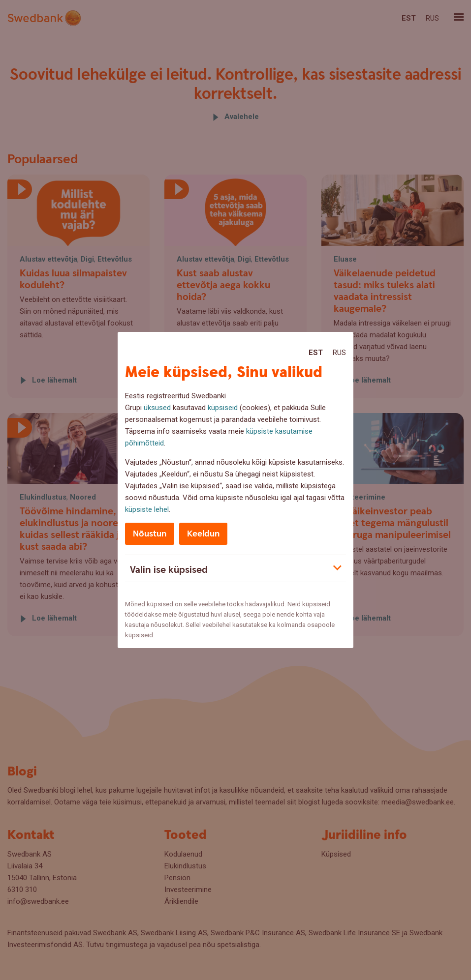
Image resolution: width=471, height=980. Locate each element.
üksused (157, 408)
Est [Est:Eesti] (316, 353)
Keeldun (203, 534)
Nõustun (150, 534)
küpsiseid (223, 408)
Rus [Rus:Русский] (339, 353)
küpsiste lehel (147, 509)
